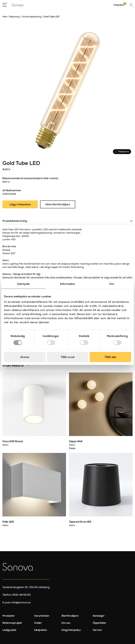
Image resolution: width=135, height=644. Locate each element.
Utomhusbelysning (32, 17)
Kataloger (99, 616)
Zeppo (72, 448)
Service (97, 630)
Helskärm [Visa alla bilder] (122, 152)
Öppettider (100, 623)
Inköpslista (40, 630)
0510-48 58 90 (21, 595)
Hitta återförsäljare (58, 204)
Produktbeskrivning (15, 221)
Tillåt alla (110, 357)
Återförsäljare (70, 616)
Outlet (38, 623)
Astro (6, 169)
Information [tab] (68, 284)
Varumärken (42, 616)
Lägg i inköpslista (20, 204)
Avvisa (25, 357)
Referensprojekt (12, 623)
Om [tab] (112, 284)
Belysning (15, 17)
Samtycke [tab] (23, 284)
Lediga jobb (9, 630)
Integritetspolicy (71, 630)
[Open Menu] (5, 5)
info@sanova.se (21, 602)
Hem (5, 17)
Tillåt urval (67, 357)
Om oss (66, 623)
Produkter (9, 616)
